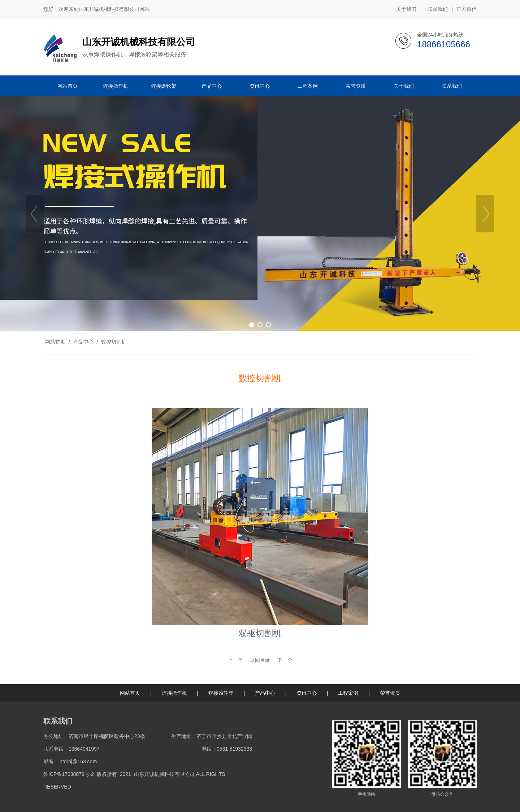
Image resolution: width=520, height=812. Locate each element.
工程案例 (348, 693)
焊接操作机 (174, 693)
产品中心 (83, 342)
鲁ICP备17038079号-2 (69, 774)
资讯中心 (307, 693)
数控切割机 (113, 342)
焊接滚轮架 (221, 693)
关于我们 (406, 9)
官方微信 (467, 9)
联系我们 (438, 9)
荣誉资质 (390, 693)
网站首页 (55, 342)
